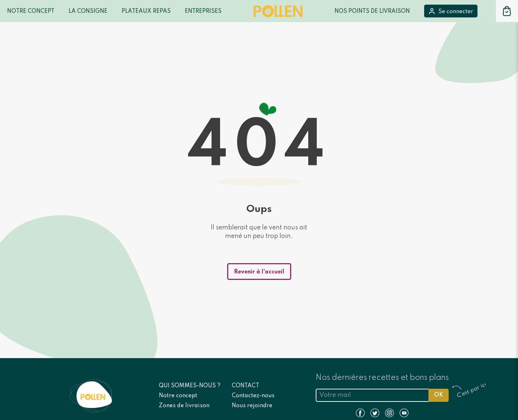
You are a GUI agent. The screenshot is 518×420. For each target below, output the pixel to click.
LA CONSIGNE (88, 11)
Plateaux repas (146, 11)
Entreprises (203, 11)
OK (439, 395)
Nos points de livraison (372, 11)
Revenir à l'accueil (259, 272)
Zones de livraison (184, 406)
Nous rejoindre (252, 406)
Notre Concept (31, 11)
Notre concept (178, 396)
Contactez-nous (253, 396)
